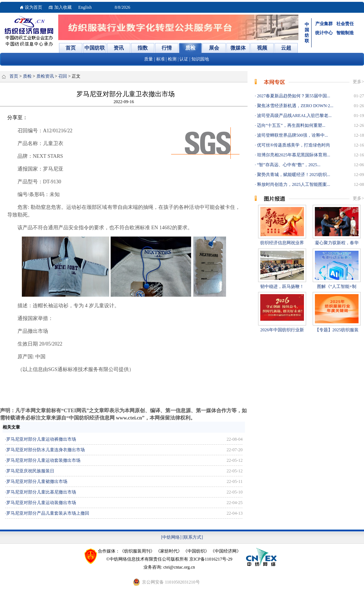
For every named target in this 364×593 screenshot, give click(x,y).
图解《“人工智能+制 (337, 286)
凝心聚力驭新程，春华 (337, 243)
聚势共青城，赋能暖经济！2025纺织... (293, 175)
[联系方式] (193, 537)
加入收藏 (63, 7)
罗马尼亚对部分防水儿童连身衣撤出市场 (45, 450)
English (85, 7)
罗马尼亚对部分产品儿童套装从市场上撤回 (48, 513)
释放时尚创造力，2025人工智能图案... (293, 184)
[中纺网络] (171, 537)
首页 (14, 76)
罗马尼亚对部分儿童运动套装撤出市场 (43, 460)
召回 (63, 76)
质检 (27, 76)
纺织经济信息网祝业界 (282, 243)
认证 (184, 59)
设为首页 (33, 7)
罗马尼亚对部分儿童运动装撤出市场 (41, 503)
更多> (358, 82)
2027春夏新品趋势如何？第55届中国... (293, 96)
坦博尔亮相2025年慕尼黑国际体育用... (293, 155)
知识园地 (200, 59)
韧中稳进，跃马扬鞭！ (282, 286)
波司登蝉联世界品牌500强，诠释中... (292, 135)
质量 (149, 59)
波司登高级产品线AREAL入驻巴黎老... (294, 116)
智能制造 (345, 33)
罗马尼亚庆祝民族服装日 (30, 471)
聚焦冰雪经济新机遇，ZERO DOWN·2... (295, 106)
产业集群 (324, 24)
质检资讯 (45, 76)
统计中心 (324, 33)
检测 (172, 59)
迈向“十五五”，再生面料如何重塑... (291, 125)
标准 (161, 59)
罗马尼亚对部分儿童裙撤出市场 (37, 481)
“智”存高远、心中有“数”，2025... (288, 165)
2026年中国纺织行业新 (282, 330)
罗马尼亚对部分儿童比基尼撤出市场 (41, 492)
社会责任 (345, 24)
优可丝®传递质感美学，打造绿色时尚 (293, 145)
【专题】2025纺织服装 (337, 330)
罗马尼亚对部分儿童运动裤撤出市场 (41, 439)
